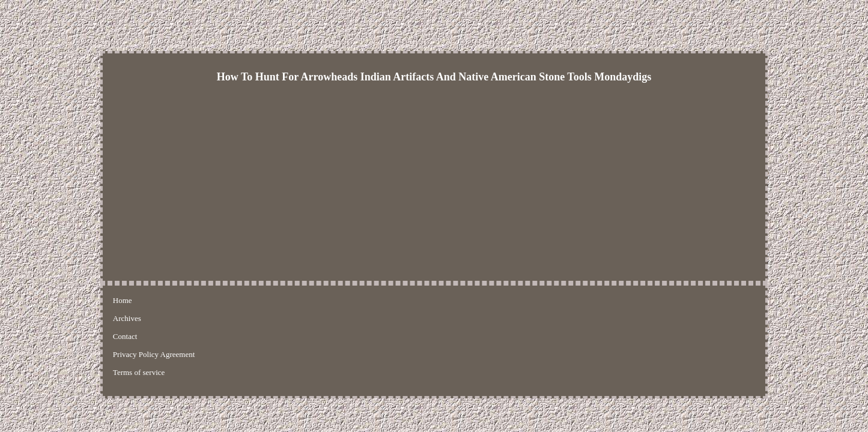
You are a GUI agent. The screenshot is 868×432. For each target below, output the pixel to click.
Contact (188, 300)
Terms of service (323, 300)
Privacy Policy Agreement (249, 300)
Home (123, 300)
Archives (154, 300)
